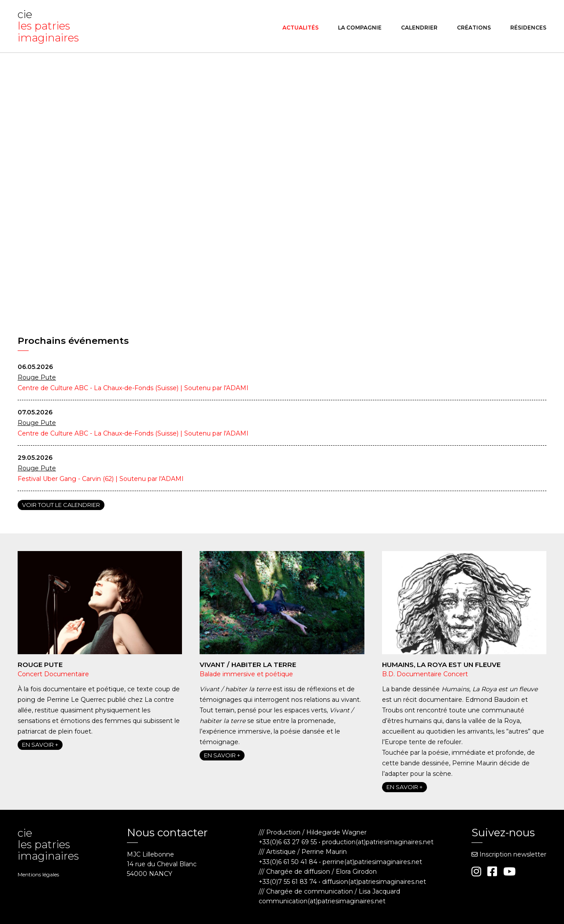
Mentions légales (38, 874)
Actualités (301, 28)
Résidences (528, 28)
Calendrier (419, 28)
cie (51, 26)
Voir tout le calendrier (61, 505)
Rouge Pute (37, 377)
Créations (474, 28)
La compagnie (360, 28)
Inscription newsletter (509, 854)
